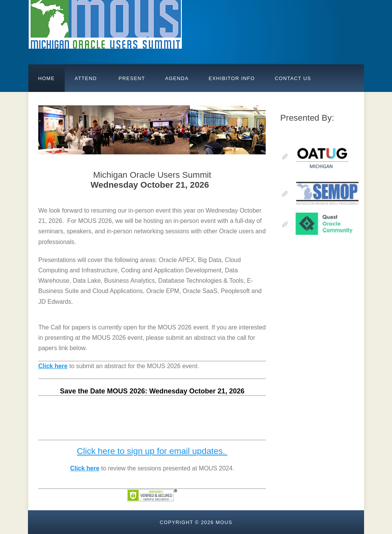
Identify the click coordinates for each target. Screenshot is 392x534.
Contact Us (293, 78)
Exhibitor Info (232, 78)
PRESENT (131, 78)
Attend (86, 78)
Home (47, 78)
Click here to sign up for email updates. (152, 451)
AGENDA (177, 78)
